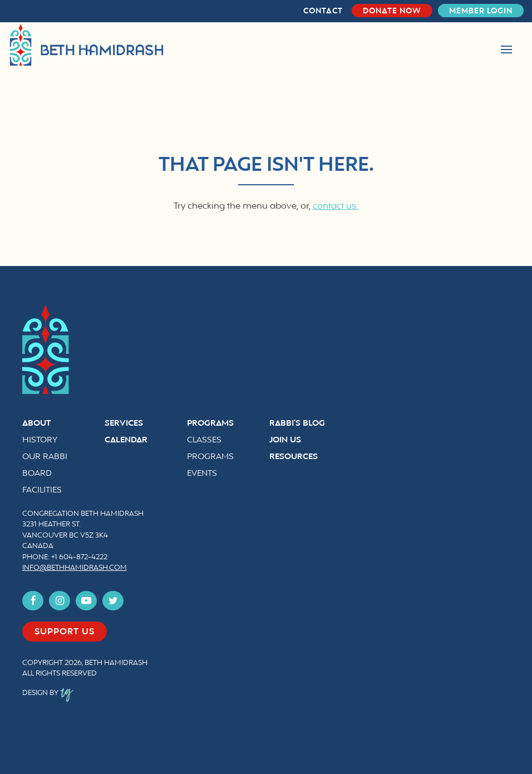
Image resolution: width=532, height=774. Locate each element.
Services (124, 424)
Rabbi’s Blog (297, 424)
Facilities (42, 490)
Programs (210, 424)
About (36, 424)
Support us (65, 632)
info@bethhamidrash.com (75, 568)
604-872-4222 (83, 558)
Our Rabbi (45, 457)
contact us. (336, 206)
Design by (48, 693)
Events (202, 474)
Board (37, 474)
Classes (204, 440)
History (40, 440)
